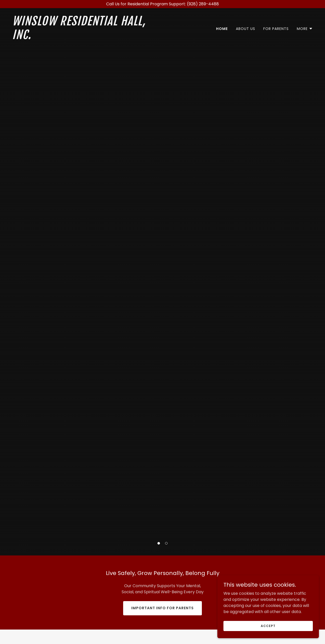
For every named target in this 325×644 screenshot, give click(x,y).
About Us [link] (246, 29)
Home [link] (222, 29)
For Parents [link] (276, 29)
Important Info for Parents (162, 608)
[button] (159, 543)
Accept (268, 626)
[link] (85, 38)
